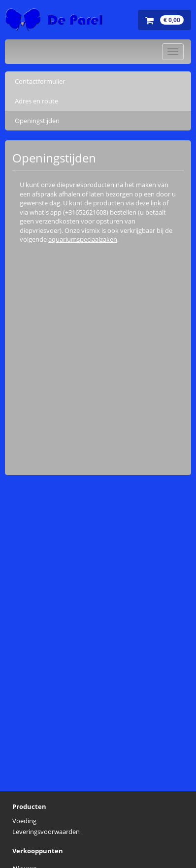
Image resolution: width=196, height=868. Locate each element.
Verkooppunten (38, 851)
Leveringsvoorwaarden (46, 832)
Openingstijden (37, 121)
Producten (29, 806)
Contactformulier (40, 81)
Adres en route (36, 101)
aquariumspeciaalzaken (83, 239)
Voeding (24, 821)
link (156, 203)
